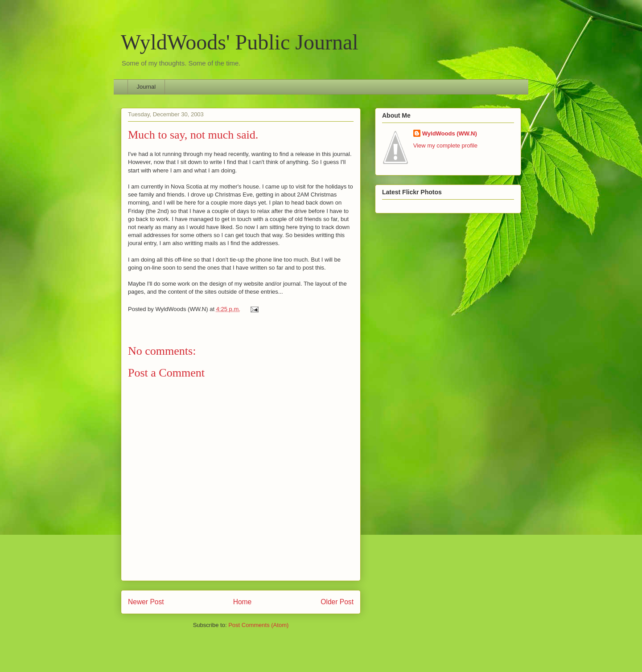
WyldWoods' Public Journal (240, 42)
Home (243, 602)
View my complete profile (445, 145)
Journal (146, 87)
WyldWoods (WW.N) (450, 133)
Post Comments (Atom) (258, 625)
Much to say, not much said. (193, 135)
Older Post (337, 602)
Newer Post (146, 602)
